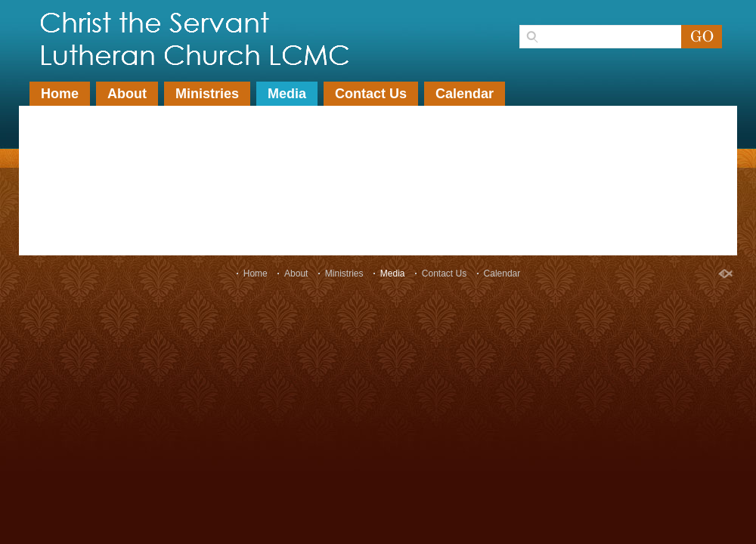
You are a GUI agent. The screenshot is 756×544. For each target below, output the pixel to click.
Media (287, 94)
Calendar (465, 94)
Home (60, 94)
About (127, 94)
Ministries (207, 94)
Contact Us (371, 94)
